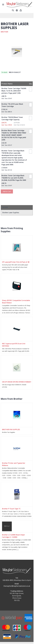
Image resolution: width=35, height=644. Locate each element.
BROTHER (4, 32)
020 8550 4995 (8, 580)
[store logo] (19, 5)
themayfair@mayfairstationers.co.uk (17, 586)
